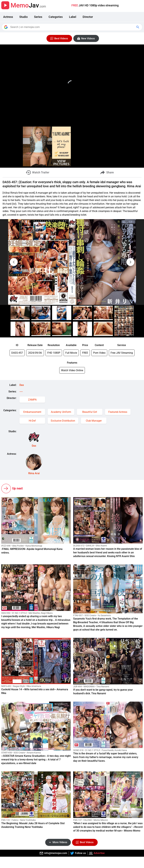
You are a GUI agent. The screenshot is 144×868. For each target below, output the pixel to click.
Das (22, 385)
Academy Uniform (61, 412)
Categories (56, 17)
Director (88, 17)
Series (38, 17)
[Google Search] (138, 27)
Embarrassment (32, 412)
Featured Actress (118, 412)
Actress (8, 17)
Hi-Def (32, 421)
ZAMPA (32, 400)
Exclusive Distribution (63, 421)
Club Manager (94, 421)
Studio (23, 17)
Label (73, 17)
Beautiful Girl (90, 412)
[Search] (72, 27)
